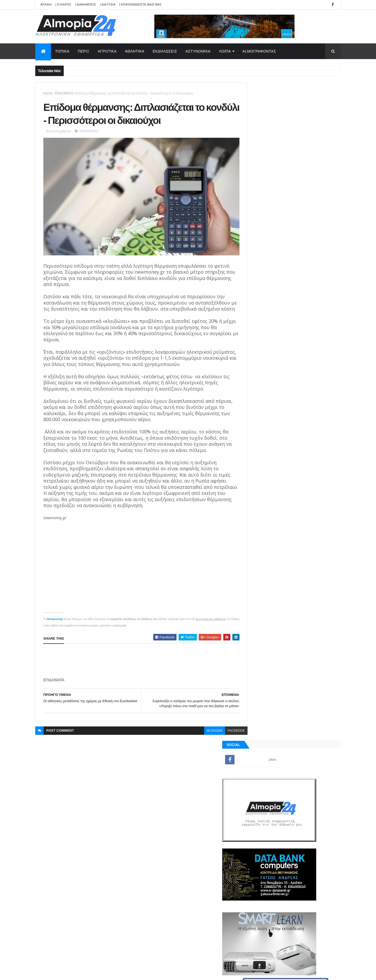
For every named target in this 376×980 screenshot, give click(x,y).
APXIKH (46, 4)
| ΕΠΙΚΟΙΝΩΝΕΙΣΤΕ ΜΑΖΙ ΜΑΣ (140, 4)
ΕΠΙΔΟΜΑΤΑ (64, 93)
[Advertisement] (138, 668)
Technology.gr (118, 972)
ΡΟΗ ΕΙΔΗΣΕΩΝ (270, 593)
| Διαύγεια (108, 4)
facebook (225, 737)
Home (48, 93)
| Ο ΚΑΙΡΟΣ (63, 4)
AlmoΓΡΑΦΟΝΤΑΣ (259, 51)
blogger (203, 737)
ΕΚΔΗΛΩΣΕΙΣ (165, 51)
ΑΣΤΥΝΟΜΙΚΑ (198, 51)
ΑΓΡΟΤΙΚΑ (107, 51)
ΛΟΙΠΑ (225, 51)
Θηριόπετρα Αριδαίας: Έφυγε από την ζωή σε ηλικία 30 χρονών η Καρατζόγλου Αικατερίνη (304, 396)
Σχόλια (317, 593)
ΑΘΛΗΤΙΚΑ (135, 51)
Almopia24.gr (55, 626)
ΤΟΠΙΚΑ (62, 51)
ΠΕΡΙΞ (84, 51)
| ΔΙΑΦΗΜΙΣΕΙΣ (86, 4)
